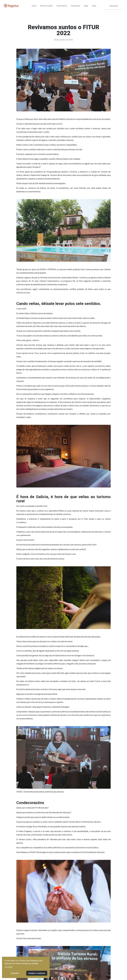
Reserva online (46, 6)
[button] (62, 6)
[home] (11, 6)
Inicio (34, 6)
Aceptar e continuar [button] (37, 973)
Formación (75, 6)
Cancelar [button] (15, 973)
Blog (86, 6)
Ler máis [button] (8, 967)
